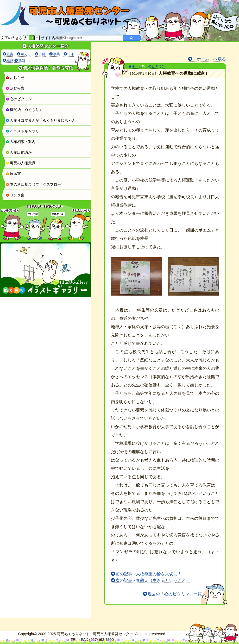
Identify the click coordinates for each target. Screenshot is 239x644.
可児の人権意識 (21, 163)
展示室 (13, 174)
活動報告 (15, 88)
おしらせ (15, 78)
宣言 (10, 54)
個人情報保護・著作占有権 (48, 68)
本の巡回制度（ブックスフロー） (35, 184)
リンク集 (15, 195)
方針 (42, 54)
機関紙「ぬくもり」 (24, 110)
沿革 (71, 54)
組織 (10, 60)
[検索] (92, 38)
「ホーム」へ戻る (209, 59)
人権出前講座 (19, 152)
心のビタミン (19, 99)
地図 (22, 60)
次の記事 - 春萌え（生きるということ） (153, 580)
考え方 (26, 54)
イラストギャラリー (24, 131)
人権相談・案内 (21, 142)
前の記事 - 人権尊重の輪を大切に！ (149, 574)
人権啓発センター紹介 (48, 46)
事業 (56, 54)
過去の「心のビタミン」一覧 (175, 594)
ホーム (135, 66)
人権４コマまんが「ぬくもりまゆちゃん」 (42, 120)
